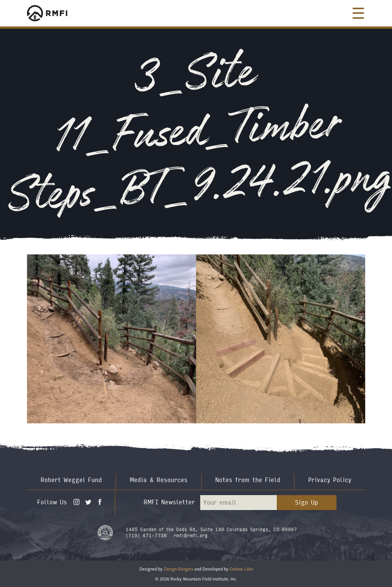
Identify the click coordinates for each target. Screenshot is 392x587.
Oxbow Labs (241, 568)
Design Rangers (179, 568)
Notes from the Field (248, 480)
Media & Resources (159, 480)
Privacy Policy (330, 480)
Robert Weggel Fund (71, 480)
